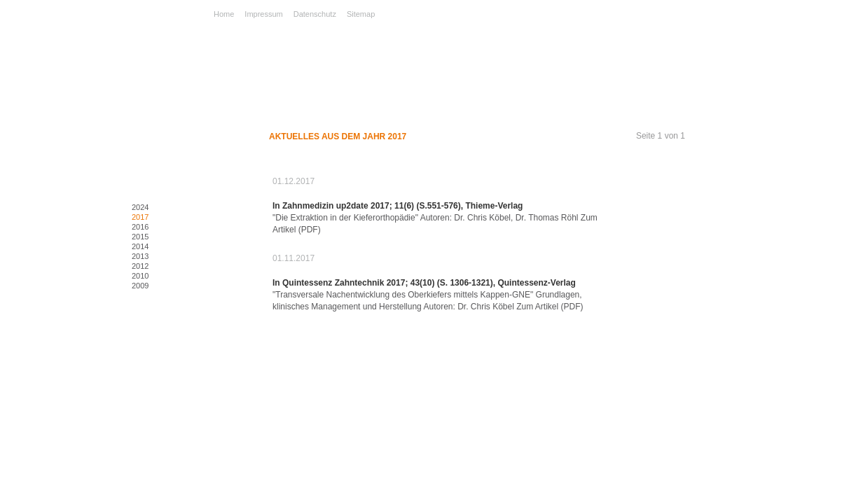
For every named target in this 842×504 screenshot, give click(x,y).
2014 (140, 246)
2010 (140, 276)
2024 (140, 207)
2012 (140, 266)
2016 (140, 227)
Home (224, 14)
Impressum (263, 14)
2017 (140, 217)
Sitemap (361, 14)
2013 (140, 256)
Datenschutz (315, 14)
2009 (140, 286)
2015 (140, 237)
